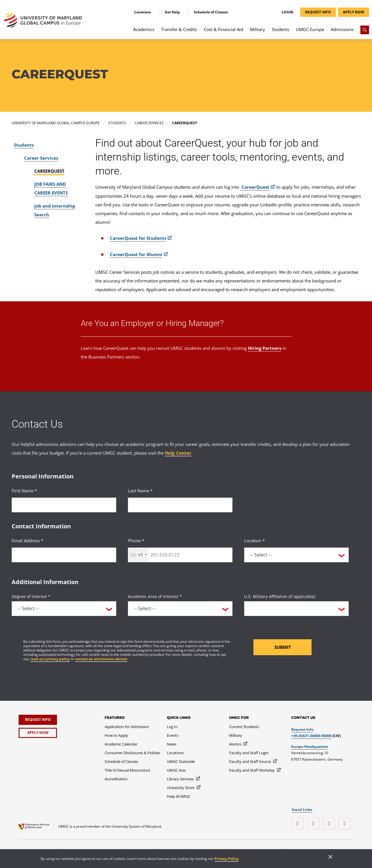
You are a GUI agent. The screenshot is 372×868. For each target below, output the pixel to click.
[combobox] (138, 555)
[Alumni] (238, 744)
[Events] (173, 735)
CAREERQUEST (49, 171)
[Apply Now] (38, 733)
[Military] (236, 735)
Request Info (302, 729)
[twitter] (330, 821)
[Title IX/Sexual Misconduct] (127, 770)
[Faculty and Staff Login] (249, 753)
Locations (143, 12)
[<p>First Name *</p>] (64, 505)
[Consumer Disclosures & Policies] (132, 753)
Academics (144, 29)
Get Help (173, 12)
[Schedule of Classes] (121, 761)
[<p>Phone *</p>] (180, 555)
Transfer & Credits (179, 29)
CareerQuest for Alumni (136, 254)
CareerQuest (255, 187)
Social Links (302, 810)
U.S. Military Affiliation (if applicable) (280, 596)
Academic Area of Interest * (155, 596)
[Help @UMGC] (179, 796)
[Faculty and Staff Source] (253, 761)
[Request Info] (38, 720)
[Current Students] (244, 727)
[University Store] (184, 788)
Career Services (41, 158)
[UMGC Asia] (176, 770)
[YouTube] (346, 821)
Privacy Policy (227, 859)
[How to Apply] (116, 735)
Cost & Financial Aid (223, 29)
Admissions (342, 29)
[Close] (330, 857)
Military (257, 29)
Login (287, 12)
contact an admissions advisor (101, 659)
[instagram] (299, 821)
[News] (172, 744)
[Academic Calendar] (121, 744)
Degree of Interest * (31, 596)
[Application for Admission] (127, 727)
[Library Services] (184, 779)
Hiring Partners (265, 348)
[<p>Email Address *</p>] (64, 555)
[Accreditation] (116, 779)
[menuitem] (144, 32)
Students (280, 29)
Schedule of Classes (211, 12)
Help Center (178, 453)
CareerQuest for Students (138, 238)
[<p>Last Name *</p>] (180, 505)
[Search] (365, 30)
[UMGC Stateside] (181, 761)
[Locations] (175, 753)
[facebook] (315, 821)
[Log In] (172, 727)
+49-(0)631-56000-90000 (311, 736)
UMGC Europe (310, 29)
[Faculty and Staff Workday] (255, 770)
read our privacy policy (50, 659)
